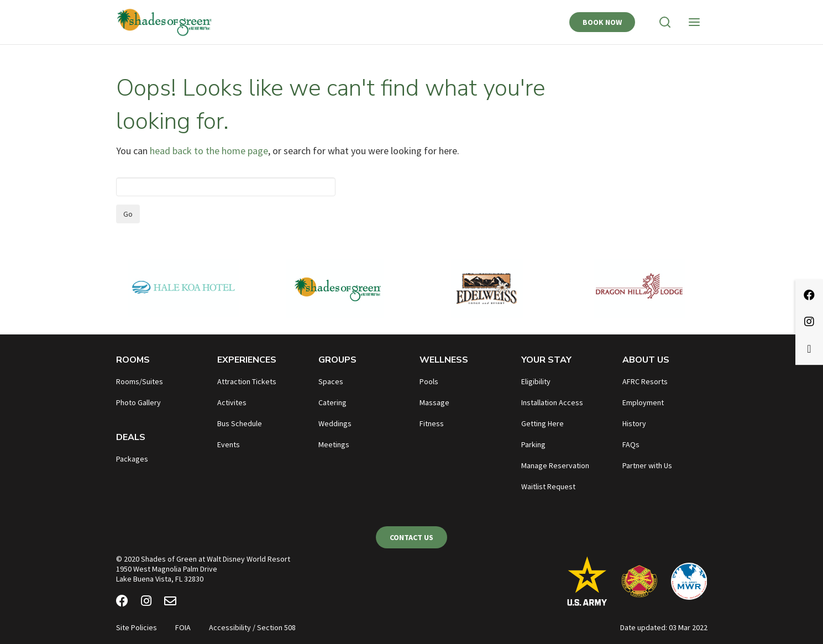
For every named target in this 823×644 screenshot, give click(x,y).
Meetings (334, 444)
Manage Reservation (555, 465)
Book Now (602, 22)
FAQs (631, 444)
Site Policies (137, 627)
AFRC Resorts (645, 381)
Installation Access (552, 402)
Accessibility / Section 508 (252, 627)
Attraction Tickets (247, 381)
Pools (429, 381)
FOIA (183, 627)
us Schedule (242, 423)
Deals (131, 437)
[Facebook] (122, 603)
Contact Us (411, 537)
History (634, 423)
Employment (643, 402)
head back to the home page (209, 151)
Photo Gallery (138, 402)
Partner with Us (647, 465)
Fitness (432, 423)
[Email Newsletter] (170, 603)
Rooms (133, 360)
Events (229, 444)
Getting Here (542, 423)
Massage (434, 402)
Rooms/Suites (140, 381)
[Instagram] (146, 603)
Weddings (335, 423)
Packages (132, 459)
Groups (337, 360)
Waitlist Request (548, 486)
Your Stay (546, 360)
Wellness (444, 360)
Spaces (331, 381)
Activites (232, 402)
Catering (332, 402)
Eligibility (536, 381)
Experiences (247, 360)
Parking (533, 444)
